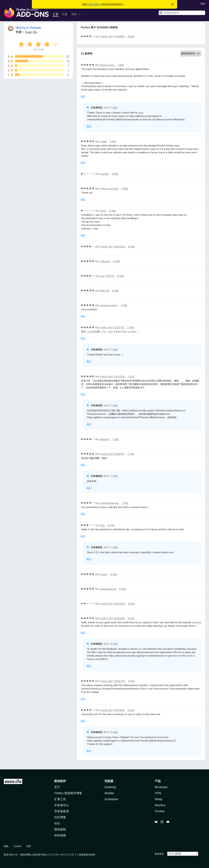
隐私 (6, 846)
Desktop (110, 787)
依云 (103, 525)
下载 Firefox (93, 4)
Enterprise (111, 799)
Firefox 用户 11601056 (112, 377)
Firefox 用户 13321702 (112, 327)
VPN (158, 793)
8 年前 (131, 36)
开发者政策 (62, 811)
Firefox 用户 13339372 (112, 454)
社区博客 (60, 817)
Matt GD (105, 291)
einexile (104, 174)
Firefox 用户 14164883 (113, 36)
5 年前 (125, 189)
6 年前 (113, 211)
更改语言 (159, 854)
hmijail (103, 141)
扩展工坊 (60, 799)
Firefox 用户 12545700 (113, 681)
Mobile (109, 793)
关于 (57, 787)
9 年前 (123, 589)
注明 (15, 855)
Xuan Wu (31, 32)
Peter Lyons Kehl (109, 189)
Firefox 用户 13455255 (113, 604)
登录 (203, 4)
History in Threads (28, 28)
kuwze (104, 574)
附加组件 (60, 781)
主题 (65, 14)
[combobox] (182, 13)
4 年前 (115, 174)
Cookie (17, 846)
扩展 (56, 14)
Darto (103, 211)
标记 (83, 96)
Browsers (161, 787)
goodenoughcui (109, 305)
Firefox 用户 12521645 (112, 710)
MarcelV (105, 439)
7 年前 (124, 305)
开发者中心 (62, 805)
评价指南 (60, 835)
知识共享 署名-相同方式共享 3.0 (62, 855)
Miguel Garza (107, 65)
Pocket (160, 811)
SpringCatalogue (109, 503)
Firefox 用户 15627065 (113, 247)
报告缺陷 (60, 829)
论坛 (57, 823)
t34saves (105, 261)
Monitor (160, 805)
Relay (159, 799)
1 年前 (121, 65)
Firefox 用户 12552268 (113, 618)
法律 (28, 846)
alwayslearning (108, 589)
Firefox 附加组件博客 (68, 793)
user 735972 (107, 276)
